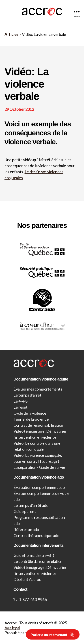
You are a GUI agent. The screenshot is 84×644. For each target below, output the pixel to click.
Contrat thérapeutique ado (36, 535)
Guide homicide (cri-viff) (34, 555)
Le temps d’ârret (27, 395)
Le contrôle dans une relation (38, 561)
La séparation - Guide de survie (39, 467)
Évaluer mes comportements (38, 389)
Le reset (20, 407)
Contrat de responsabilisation (38, 425)
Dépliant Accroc (27, 579)
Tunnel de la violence (31, 419)
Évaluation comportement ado (39, 487)
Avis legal (12, 628)
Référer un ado (26, 529)
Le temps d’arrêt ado (31, 505)
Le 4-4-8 (20, 401)
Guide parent (25, 511)
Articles (12, 34)
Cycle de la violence (30, 413)
